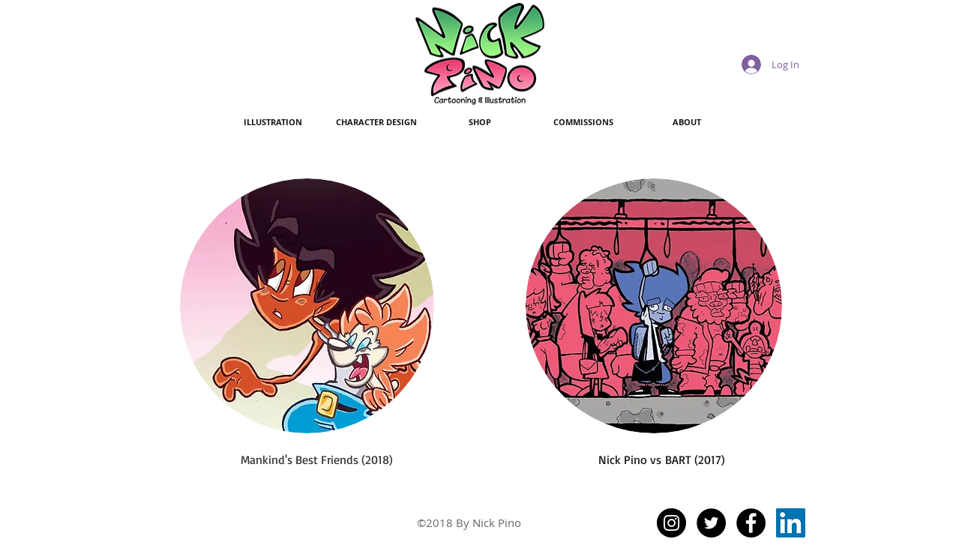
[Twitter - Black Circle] (711, 523)
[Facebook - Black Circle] (751, 523)
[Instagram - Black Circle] (671, 523)
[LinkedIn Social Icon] (791, 523)
